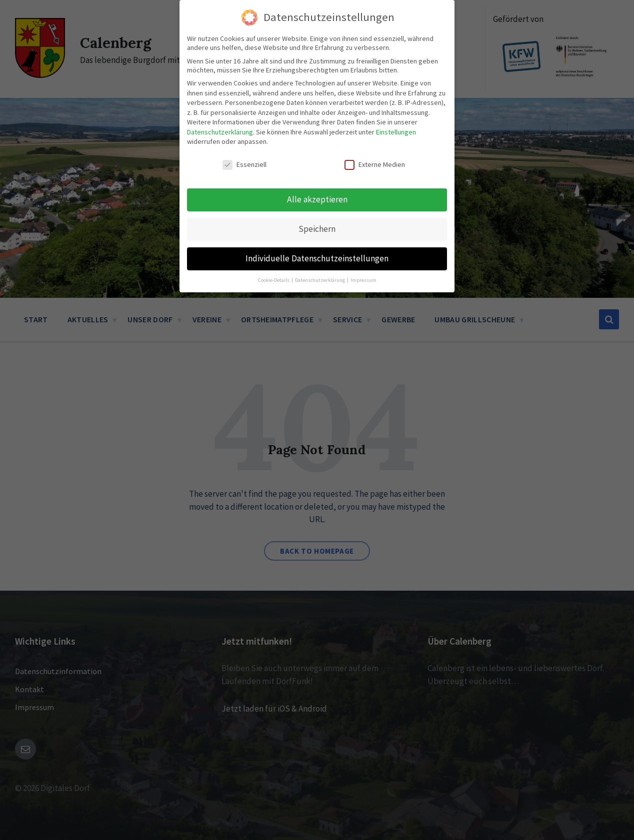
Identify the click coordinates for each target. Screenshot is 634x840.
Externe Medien (375, 124)
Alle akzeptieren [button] (317, 159)
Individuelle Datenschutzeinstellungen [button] (317, 218)
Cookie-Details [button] (274, 239)
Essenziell (244, 124)
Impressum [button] (363, 239)
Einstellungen (396, 91)
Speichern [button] (317, 188)
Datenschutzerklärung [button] (320, 239)
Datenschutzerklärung (220, 91)
